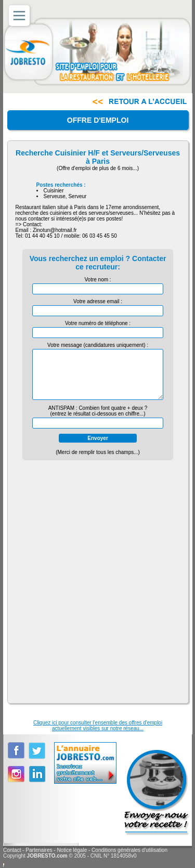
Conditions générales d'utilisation (129, 850)
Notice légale (72, 850)
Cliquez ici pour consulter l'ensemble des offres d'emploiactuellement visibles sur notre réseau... (98, 726)
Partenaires (39, 850)
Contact (12, 850)
